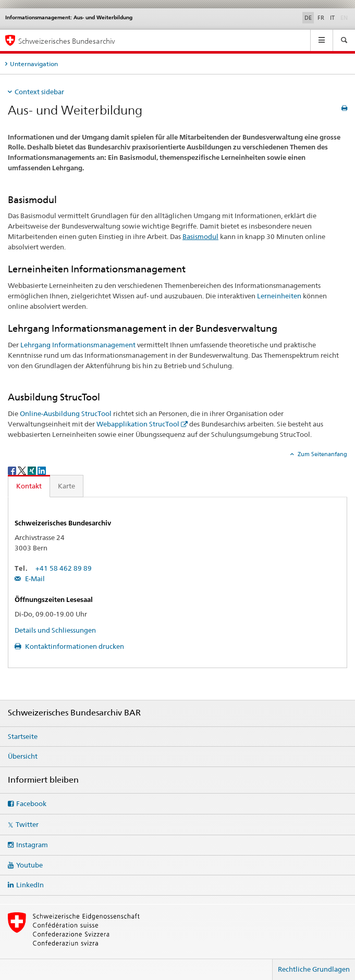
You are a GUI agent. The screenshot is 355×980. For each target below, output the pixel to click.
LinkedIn (30, 885)
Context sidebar (39, 92)
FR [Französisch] (321, 18)
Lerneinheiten (279, 296)
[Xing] (33, 470)
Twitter (27, 824)
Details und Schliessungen (55, 630)
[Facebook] (13, 470)
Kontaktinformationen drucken (74, 646)
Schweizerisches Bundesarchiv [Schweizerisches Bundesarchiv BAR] (67, 41)
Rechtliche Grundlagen (314, 969)
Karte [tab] (66, 486)
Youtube (29, 865)
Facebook (31, 803)
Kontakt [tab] (29, 486)
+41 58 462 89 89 (64, 568)
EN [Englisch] (345, 17)
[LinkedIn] (42, 470)
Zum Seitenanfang (322, 454)
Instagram (32, 845)
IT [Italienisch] (332, 18)
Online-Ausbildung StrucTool (66, 413)
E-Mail (34, 579)
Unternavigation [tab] (34, 64)
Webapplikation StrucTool (138, 424)
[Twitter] (23, 470)
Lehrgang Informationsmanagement (78, 345)
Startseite (23, 736)
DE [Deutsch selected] (308, 18)
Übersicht (23, 756)
